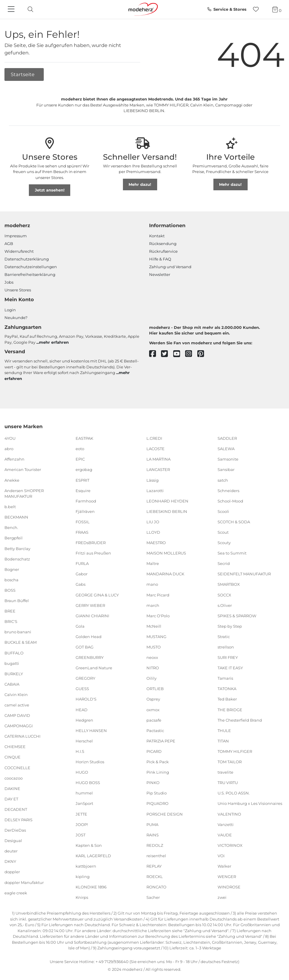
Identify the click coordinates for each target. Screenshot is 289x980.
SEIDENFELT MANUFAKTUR (244, 574)
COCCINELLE (17, 767)
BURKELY (14, 673)
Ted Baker (227, 699)
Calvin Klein (16, 695)
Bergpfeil (14, 538)
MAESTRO (156, 543)
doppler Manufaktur (24, 882)
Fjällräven (85, 511)
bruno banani (18, 632)
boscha (11, 580)
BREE (10, 611)
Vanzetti (226, 824)
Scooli (223, 511)
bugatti (12, 663)
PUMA (152, 824)
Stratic (224, 637)
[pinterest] (203, 354)
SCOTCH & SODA (234, 522)
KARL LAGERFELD (93, 856)
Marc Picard (158, 595)
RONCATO (156, 887)
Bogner (12, 569)
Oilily (151, 678)
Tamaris (225, 678)
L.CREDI (154, 438)
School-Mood (230, 501)
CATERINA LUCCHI (22, 736)
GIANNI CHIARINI (92, 616)
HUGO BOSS (88, 783)
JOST (81, 835)
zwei (222, 897)
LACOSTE (156, 449)
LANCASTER (158, 469)
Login (10, 310)
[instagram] (191, 354)
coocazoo (14, 778)
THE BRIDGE (230, 709)
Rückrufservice (163, 251)
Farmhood (86, 501)
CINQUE (13, 757)
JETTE (81, 814)
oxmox (153, 709)
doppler (12, 872)
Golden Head (89, 637)
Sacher (153, 897)
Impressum (16, 236)
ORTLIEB (155, 689)
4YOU (10, 438)
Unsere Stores (18, 290)
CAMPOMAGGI (19, 726)
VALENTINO (229, 814)
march (153, 605)
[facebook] (155, 354)
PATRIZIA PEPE (161, 741)
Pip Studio (157, 793)
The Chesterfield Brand (240, 720)
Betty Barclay (17, 548)
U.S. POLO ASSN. (234, 793)
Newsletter (160, 274)
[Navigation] (12, 10)
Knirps (82, 897)
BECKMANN (16, 517)
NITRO (153, 668)
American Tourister (23, 469)
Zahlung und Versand (170, 267)
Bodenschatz (17, 559)
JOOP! (82, 824)
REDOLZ (155, 845)
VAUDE (225, 835)
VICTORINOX (230, 845)
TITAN (223, 741)
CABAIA (12, 684)
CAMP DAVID (17, 715)
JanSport (84, 803)
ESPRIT (82, 480)
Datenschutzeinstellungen (31, 267)
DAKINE (12, 789)
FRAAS (82, 532)
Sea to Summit (232, 553)
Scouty (224, 543)
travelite (225, 772)
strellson (226, 647)
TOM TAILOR (230, 762)
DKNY (10, 861)
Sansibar (226, 469)
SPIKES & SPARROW (237, 616)
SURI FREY (228, 657)
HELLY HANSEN (91, 731)
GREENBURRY (90, 657)
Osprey (153, 699)
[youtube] (179, 354)
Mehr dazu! (140, 184)
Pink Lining (158, 772)
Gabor (82, 574)
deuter (11, 851)
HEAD (82, 709)
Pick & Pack (158, 762)
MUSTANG (156, 637)
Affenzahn (14, 459)
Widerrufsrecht (19, 251)
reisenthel (156, 856)
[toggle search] (29, 9)
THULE (224, 731)
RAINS (153, 835)
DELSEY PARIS (18, 820)
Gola (80, 626)
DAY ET (11, 799)
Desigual (13, 841)
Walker (224, 866)
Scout (223, 532)
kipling (83, 877)
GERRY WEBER (90, 605)
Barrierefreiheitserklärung (30, 274)
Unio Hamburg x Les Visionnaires (250, 803)
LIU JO (153, 522)
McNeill (154, 626)
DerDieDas (15, 830)
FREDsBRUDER (91, 543)
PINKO (153, 783)
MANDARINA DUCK (165, 574)
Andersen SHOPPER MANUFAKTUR (24, 493)
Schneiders (228, 490)
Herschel (84, 741)
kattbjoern (86, 866)
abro (9, 449)
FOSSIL (83, 522)
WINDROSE (229, 887)
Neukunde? (16, 318)
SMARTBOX (229, 584)
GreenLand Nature (94, 668)
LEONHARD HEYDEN (167, 501)
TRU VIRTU (228, 783)
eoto (80, 449)
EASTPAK (84, 438)
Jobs (9, 282)
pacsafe (154, 720)
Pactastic (155, 731)
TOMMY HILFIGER (235, 751)
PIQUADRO (157, 803)
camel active (17, 705)
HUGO (82, 772)
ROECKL (155, 877)
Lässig (153, 480)
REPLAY (154, 866)
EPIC (80, 459)
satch (223, 480)
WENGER (227, 877)
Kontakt (157, 236)
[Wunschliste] (258, 9)
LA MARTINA (158, 459)
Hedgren (84, 720)
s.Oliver (225, 605)
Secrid (224, 563)
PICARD (154, 751)
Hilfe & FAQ (160, 259)
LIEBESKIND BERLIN (167, 511)
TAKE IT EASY (230, 668)
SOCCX (224, 595)
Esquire (83, 490)
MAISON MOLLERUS (166, 553)
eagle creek (16, 893)
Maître (153, 563)
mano (152, 584)
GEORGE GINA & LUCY (97, 595)
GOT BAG (85, 647)
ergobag (84, 469)
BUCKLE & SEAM (21, 642)
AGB (9, 244)
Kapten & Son (89, 845)
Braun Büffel (17, 601)
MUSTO (154, 647)
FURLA (82, 563)
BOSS (10, 590)
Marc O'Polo (158, 616)
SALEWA (226, 449)
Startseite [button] (23, 74)
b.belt (10, 507)
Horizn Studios (90, 762)
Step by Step (230, 626)
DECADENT (16, 809)
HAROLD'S (86, 699)
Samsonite (228, 459)
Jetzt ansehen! (50, 190)
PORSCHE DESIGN (165, 814)
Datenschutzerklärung (27, 259)
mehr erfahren (54, 342)
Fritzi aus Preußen (93, 553)
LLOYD (153, 532)
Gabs (81, 584)
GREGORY (85, 678)
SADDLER (227, 438)
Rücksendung (163, 244)
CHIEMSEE (15, 747)
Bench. (11, 527)
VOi (221, 856)
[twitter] (167, 354)
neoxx (152, 657)
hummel (84, 793)
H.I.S (80, 751)
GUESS (82, 689)
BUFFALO (14, 653)
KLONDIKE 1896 (91, 887)
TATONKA (227, 689)
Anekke (12, 480)
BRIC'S (11, 621)
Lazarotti (155, 490)
